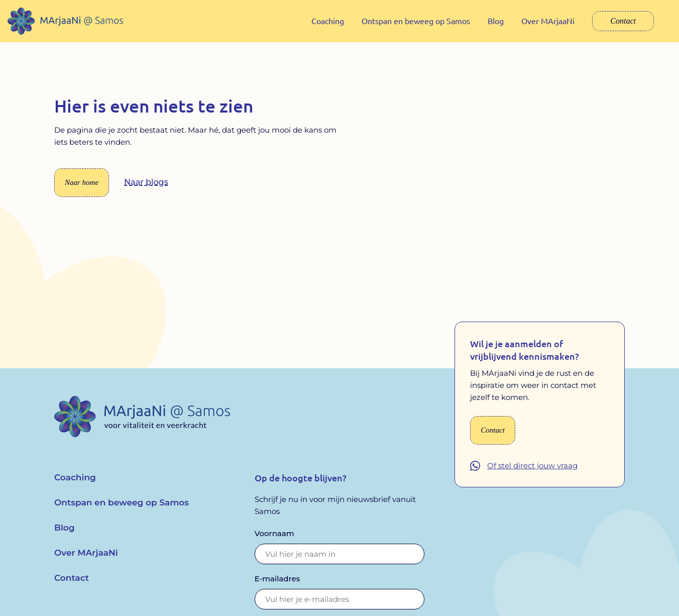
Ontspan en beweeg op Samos (416, 21)
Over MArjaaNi (548, 21)
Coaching (328, 21)
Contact (623, 21)
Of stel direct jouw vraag (532, 473)
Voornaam (274, 540)
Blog (496, 21)
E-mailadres (277, 586)
